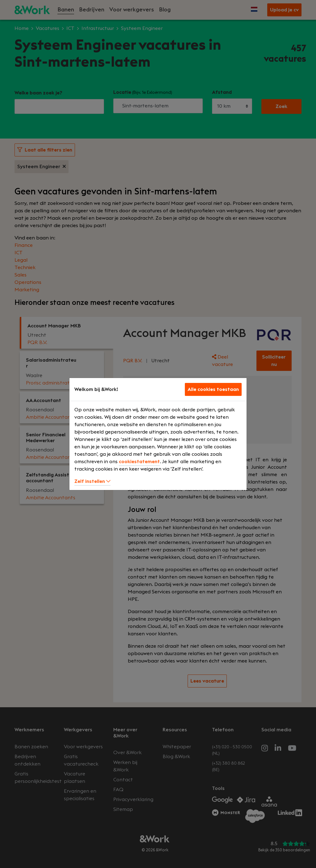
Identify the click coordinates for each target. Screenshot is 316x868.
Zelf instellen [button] (92, 481)
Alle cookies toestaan (213, 389)
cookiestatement (139, 462)
